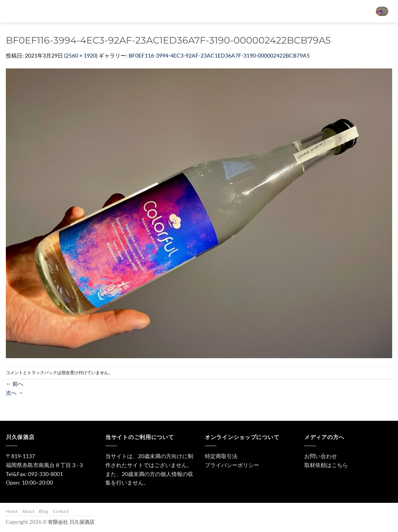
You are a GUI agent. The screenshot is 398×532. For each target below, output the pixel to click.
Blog (44, 511)
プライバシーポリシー (232, 465)
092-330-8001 (45, 474)
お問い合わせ (305, 11)
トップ (163, 11)
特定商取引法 (221, 456)
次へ (15, 393)
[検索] (141, 11)
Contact (61, 511)
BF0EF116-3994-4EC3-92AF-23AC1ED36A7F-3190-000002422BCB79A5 (219, 55)
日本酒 (192, 11)
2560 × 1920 (81, 55)
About (28, 511)
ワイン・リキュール (258, 11)
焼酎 (218, 11)
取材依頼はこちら (326, 465)
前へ (15, 384)
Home (12, 511)
